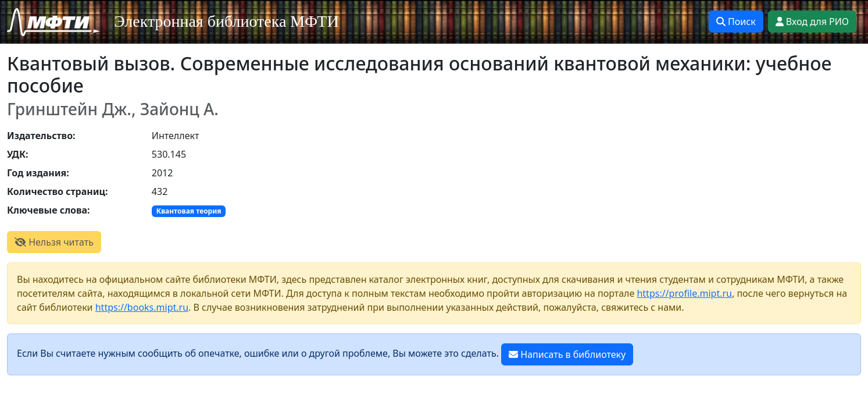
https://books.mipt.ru (142, 307)
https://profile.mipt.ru (684, 293)
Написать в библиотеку (567, 354)
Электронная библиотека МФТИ (226, 21)
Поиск (736, 22)
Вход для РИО (812, 22)
